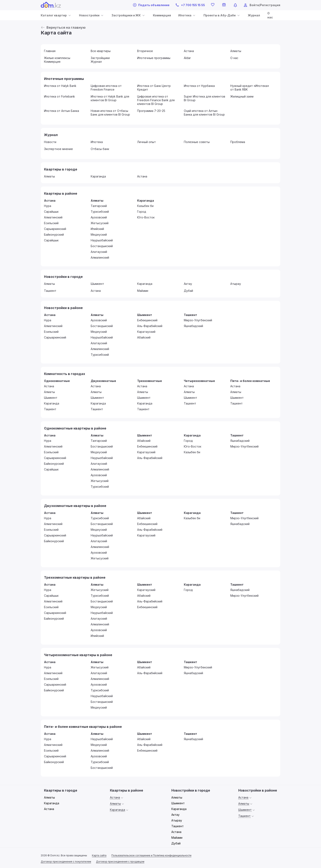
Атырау (236, 284)
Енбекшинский (147, 320)
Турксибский (100, 212)
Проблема (238, 142)
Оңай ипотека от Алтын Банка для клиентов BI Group (204, 113)
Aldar (187, 58)
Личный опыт (146, 142)
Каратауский (146, 332)
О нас (234, 58)
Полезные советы (197, 142)
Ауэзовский (99, 217)
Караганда (98, 176)
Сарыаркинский (55, 229)
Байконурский (54, 235)
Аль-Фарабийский (150, 326)
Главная (50, 51)
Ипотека (185, 15)
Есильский (51, 223)
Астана (189, 51)
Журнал (254, 15)
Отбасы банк (100, 149)
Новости (50, 142)
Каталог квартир (54, 15)
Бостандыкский (102, 246)
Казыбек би (145, 206)
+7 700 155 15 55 (190, 5)
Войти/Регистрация (265, 5)
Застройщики (100, 58)
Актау (188, 284)
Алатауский (99, 252)
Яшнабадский (193, 326)
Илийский (97, 229)
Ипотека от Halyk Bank (60, 86)
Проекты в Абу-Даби (220, 15)
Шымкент (97, 284)
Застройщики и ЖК (126, 15)
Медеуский (99, 235)
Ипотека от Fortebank (59, 96)
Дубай (188, 291)
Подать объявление (151, 5)
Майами (143, 291)
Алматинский (53, 217)
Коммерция (162, 15)
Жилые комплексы (57, 58)
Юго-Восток (146, 217)
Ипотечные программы (154, 58)
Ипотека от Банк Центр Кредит (154, 88)
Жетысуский (100, 223)
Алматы (236, 51)
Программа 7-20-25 (151, 111)
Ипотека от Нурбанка (199, 86)
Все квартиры (101, 51)
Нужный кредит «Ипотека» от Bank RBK (250, 88)
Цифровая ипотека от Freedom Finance (106, 88)
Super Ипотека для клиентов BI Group (205, 98)
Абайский (144, 337)
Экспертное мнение (58, 149)
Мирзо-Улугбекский (198, 320)
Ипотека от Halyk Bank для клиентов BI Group (110, 98)
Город (142, 212)
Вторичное (145, 51)
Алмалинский (100, 257)
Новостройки (89, 15)
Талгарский (99, 206)
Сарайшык (51, 212)
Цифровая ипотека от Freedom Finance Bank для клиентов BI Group (156, 100)
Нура (48, 206)
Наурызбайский (102, 240)
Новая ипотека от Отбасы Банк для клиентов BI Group (110, 113)
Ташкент (50, 291)
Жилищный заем (242, 96)
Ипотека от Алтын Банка (62, 111)
